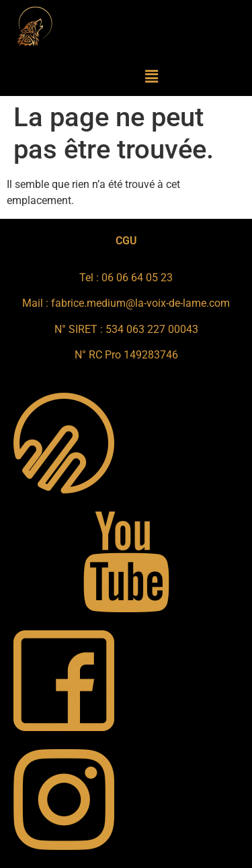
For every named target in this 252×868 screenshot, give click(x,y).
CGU (126, 241)
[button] (152, 77)
